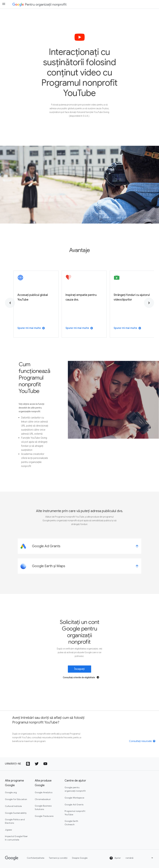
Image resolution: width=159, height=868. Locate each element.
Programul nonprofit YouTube (75, 813)
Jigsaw (9, 830)
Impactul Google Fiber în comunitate (16, 838)
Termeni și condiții (58, 858)
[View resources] (142, 741)
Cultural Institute (13, 806)
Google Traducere (44, 816)
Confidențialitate (36, 858)
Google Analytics (44, 792)
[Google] (12, 858)
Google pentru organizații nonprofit (75, 789)
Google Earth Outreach (71, 823)
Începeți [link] (79, 669)
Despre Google (80, 858)
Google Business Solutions (43, 807)
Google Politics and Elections (15, 821)
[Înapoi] (10, 303)
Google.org (11, 792)
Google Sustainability (16, 813)
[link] (79, 546)
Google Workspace (74, 798)
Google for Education (16, 799)
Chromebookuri (43, 799)
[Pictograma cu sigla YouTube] (45, 764)
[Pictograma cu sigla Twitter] (37, 764)
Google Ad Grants (74, 805)
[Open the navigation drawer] (4, 4)
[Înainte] (149, 303)
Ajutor (115, 858)
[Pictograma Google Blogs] (28, 764)
